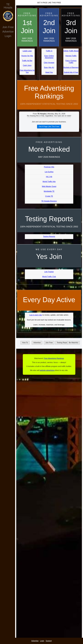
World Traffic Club (49, 277)
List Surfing (49, 172)
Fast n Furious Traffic (71, 62)
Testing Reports (49, 237)
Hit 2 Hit (49, 177)
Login (8, 36)
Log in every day (36, 315)
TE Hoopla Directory (49, 201)
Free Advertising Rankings (49, 92)
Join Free (8, 27)
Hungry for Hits (27, 56)
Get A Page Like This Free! (49, 127)
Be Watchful (73, 343)
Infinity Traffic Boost (71, 51)
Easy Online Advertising (49, 57)
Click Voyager (49, 63)
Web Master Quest (49, 186)
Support (49, 641)
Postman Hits (49, 167)
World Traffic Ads (49, 182)
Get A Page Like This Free (49, 3)
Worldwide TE (49, 191)
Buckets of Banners (71, 67)
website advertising (47, 370)
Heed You (49, 72)
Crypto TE (49, 196)
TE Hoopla (8, 6)
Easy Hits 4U (49, 67)
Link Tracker (49, 272)
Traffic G (49, 51)
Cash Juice (27, 65)
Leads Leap (27, 51)
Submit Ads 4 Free (71, 72)
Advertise (8, 32)
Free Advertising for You (27, 71)
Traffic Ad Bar (27, 61)
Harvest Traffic (71, 56)
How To (25, 343)
